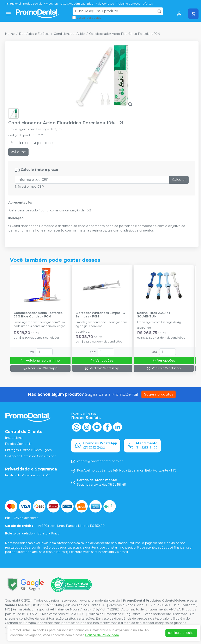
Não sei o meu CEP (29, 187)
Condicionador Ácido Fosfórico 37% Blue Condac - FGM (38, 315)
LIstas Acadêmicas (73, 4)
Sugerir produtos (159, 394)
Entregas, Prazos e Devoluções (28, 450)
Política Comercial (19, 444)
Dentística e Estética (34, 34)
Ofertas (148, 4)
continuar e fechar (181, 633)
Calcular (179, 180)
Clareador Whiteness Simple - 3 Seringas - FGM (100, 315)
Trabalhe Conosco (129, 4)
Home (10, 34)
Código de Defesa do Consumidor (30, 456)
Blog (90, 4)
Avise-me (18, 152)
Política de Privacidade (102, 635)
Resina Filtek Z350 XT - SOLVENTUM (155, 315)
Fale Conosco (105, 4)
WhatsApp (51, 4)
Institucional (13, 4)
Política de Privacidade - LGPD (28, 475)
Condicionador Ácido (69, 34)
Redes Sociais (33, 4)
